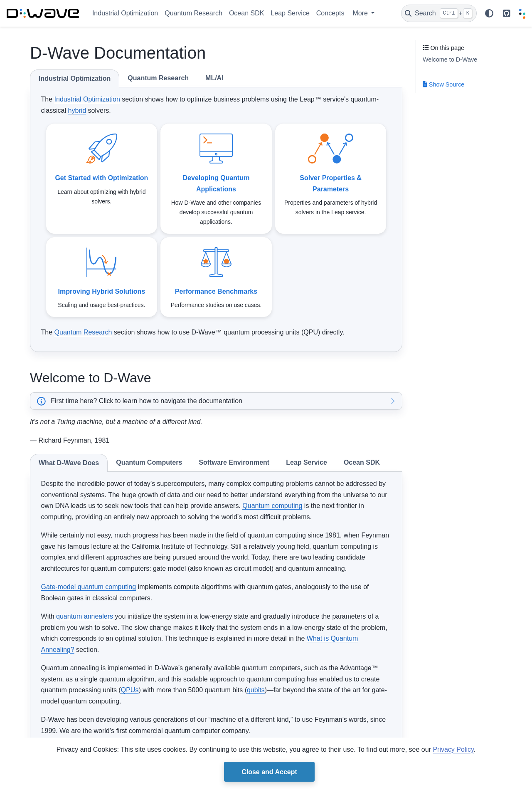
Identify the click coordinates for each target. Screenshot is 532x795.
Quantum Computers (149, 462)
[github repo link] (507, 13)
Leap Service (290, 13)
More (361, 13)
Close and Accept (269, 772)
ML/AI (214, 78)
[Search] (439, 13)
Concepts (330, 13)
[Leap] (522, 13)
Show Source (443, 84)
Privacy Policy (453, 749)
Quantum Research (193, 13)
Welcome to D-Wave (450, 59)
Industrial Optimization (125, 13)
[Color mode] (489, 13)
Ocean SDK (246, 13)
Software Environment (234, 462)
